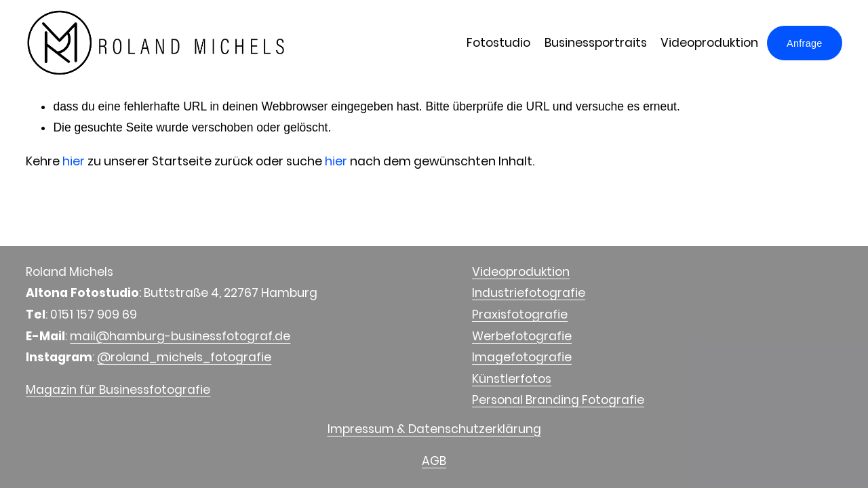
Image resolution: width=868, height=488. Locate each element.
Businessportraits (596, 43)
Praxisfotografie (520, 314)
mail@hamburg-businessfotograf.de (180, 336)
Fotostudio (498, 43)
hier (74, 161)
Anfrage (805, 43)
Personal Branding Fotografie (558, 400)
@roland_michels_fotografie (184, 357)
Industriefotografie (529, 293)
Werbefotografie (522, 336)
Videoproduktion (709, 43)
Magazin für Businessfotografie (118, 390)
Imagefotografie (522, 357)
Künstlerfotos (512, 379)
